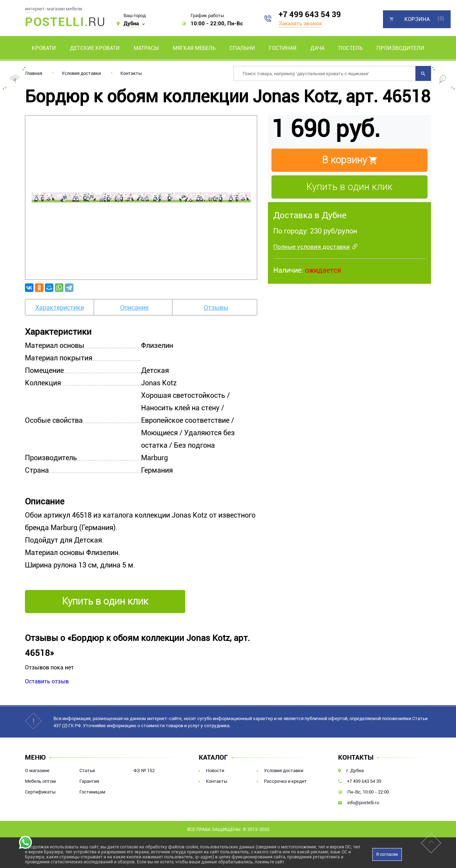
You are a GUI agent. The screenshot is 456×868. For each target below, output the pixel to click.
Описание (134, 307)
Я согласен (387, 854)
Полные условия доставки (312, 247)
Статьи (87, 771)
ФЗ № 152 (144, 771)
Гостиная (283, 48)
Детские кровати (95, 48)
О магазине (37, 771)
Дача (317, 48)
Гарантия (89, 781)
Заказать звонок (300, 24)
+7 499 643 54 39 (310, 14)
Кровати (44, 48)
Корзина (417, 19)
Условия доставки (81, 73)
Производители (400, 48)
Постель (351, 48)
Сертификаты (40, 792)
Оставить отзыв (47, 681)
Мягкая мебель (194, 48)
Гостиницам (92, 792)
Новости (215, 771)
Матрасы (146, 48)
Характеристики (60, 307)
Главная (34, 73)
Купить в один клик (349, 187)
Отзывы (216, 307)
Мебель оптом (40, 781)
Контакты (131, 73)
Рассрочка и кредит (285, 781)
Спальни (242, 48)
